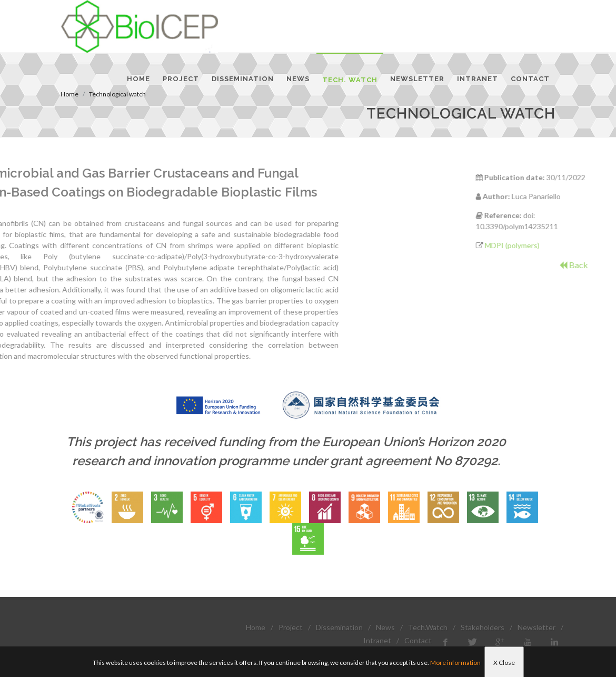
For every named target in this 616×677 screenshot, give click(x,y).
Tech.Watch (428, 627)
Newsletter (536, 627)
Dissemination (339, 627)
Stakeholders (483, 627)
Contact (418, 640)
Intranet (377, 640)
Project (291, 627)
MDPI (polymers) (547, 245)
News (385, 627)
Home (256, 627)
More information (455, 663)
